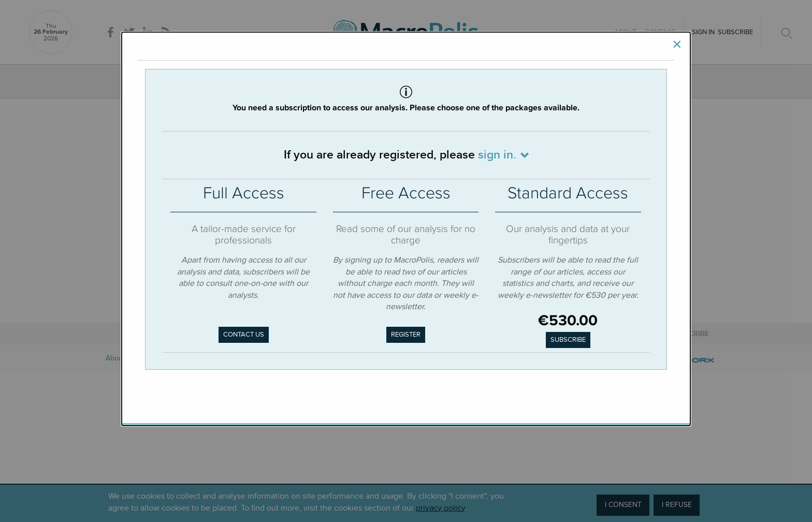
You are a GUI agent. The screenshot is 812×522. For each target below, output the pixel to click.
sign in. (497, 155)
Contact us (244, 335)
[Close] (677, 45)
